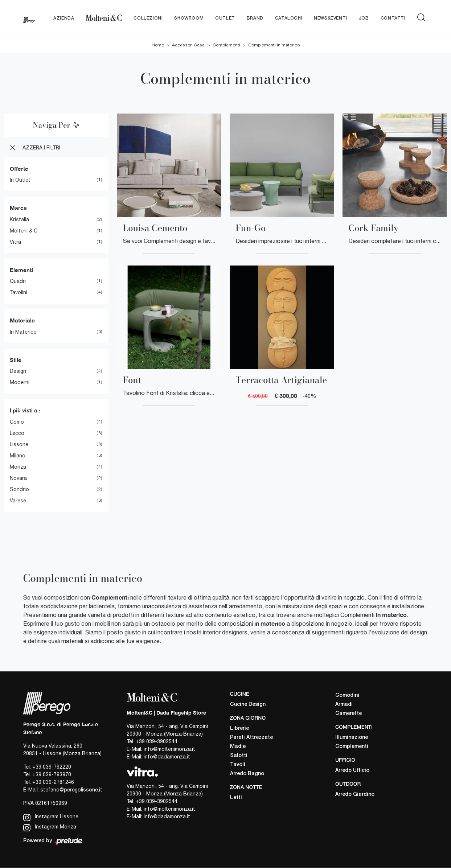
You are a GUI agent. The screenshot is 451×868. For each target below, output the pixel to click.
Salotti (239, 756)
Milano (18, 456)
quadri (18, 281)
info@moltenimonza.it (169, 749)
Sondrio (19, 489)
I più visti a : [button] (25, 411)
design (18, 371)
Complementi (226, 45)
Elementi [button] (21, 270)
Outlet (225, 18)
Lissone (19, 444)
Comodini (347, 696)
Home (158, 45)
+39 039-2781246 (53, 782)
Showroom (189, 18)
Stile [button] (16, 360)
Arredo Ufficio (352, 771)
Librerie (239, 729)
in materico (23, 332)
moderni (20, 383)
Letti (236, 798)
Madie (238, 747)
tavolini (19, 293)
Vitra (15, 242)
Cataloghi (289, 18)
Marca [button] (18, 208)
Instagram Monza (50, 828)
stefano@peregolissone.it (71, 790)
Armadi (344, 705)
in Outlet (20, 180)
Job (364, 18)
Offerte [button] (19, 169)
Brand (255, 18)
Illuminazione (352, 738)
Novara (18, 478)
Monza (18, 467)
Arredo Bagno (247, 774)
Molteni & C (24, 231)
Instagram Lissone (51, 817)
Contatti (393, 18)
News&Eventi (331, 18)
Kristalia (19, 219)
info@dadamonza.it (167, 757)
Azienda (64, 18)
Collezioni (148, 18)
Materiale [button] (22, 321)
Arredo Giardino (355, 795)
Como (17, 422)
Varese (18, 501)
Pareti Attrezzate (251, 738)
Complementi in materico (274, 45)
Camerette (348, 714)
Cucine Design (248, 705)
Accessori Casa (188, 45)
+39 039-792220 (52, 767)
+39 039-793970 (52, 774)
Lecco (17, 433)
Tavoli (238, 765)
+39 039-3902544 (157, 742)
